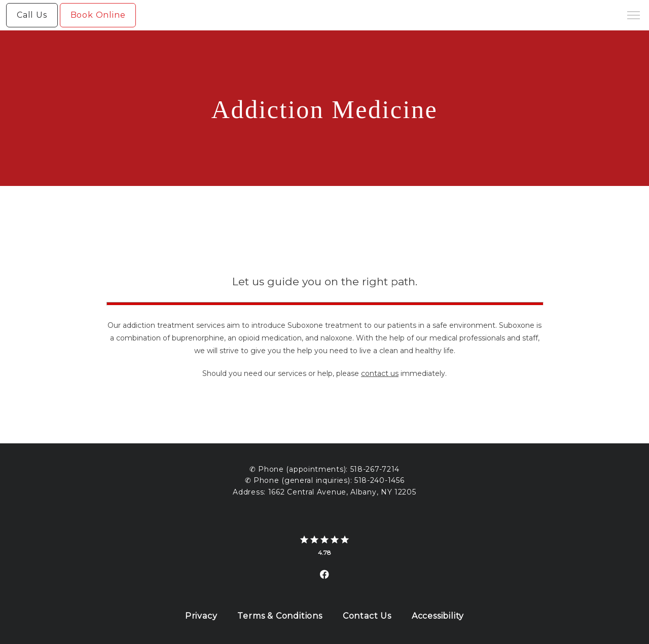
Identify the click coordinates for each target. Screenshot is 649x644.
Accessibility (438, 616)
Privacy (201, 616)
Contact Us (367, 616)
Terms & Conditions (280, 616)
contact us (380, 373)
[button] (634, 16)
